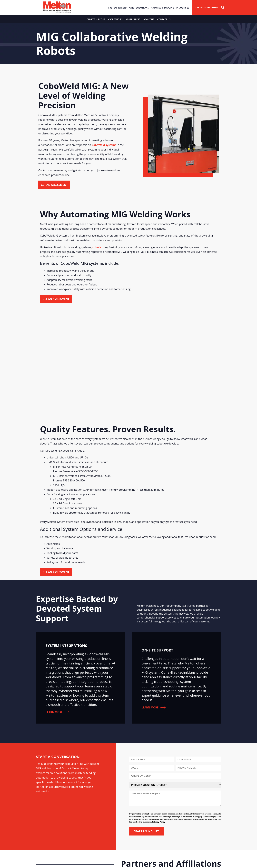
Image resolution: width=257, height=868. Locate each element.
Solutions (142, 8)
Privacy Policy (159, 822)
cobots (97, 247)
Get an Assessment (54, 185)
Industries (182, 8)
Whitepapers (133, 19)
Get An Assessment (207, 7)
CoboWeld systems (104, 145)
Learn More (58, 712)
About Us (149, 19)
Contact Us (164, 19)
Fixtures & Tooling (162, 8)
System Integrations (121, 8)
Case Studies (115, 19)
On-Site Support (96, 19)
